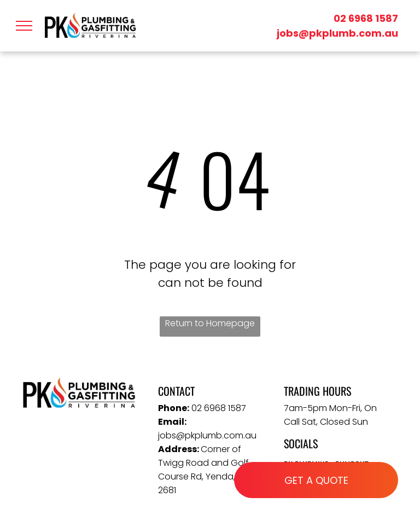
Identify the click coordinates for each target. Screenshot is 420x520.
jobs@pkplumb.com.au (337, 33)
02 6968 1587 (366, 18)
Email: (172, 422)
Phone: (174, 408)
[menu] (24, 26)
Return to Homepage (210, 323)
